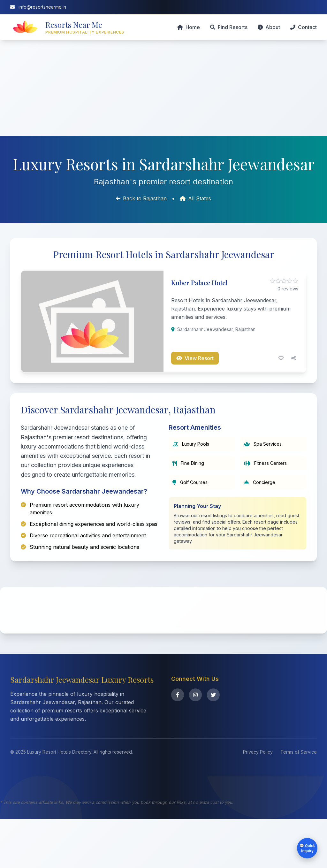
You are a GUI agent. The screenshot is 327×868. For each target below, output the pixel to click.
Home (189, 27)
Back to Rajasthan (141, 198)
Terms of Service (299, 801)
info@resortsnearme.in (38, 7)
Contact (304, 27)
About (269, 27)
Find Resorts (229, 27)
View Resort (195, 358)
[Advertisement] (163, 88)
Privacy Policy (258, 801)
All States (195, 198)
